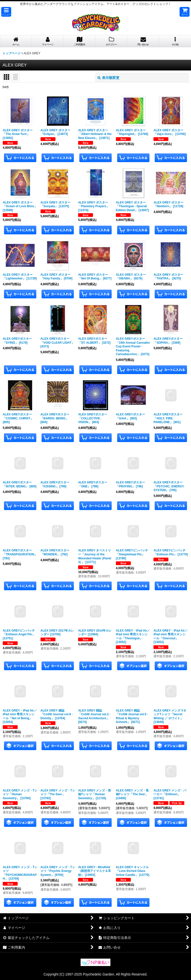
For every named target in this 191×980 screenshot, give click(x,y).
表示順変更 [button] (108, 78)
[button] (6, 12)
